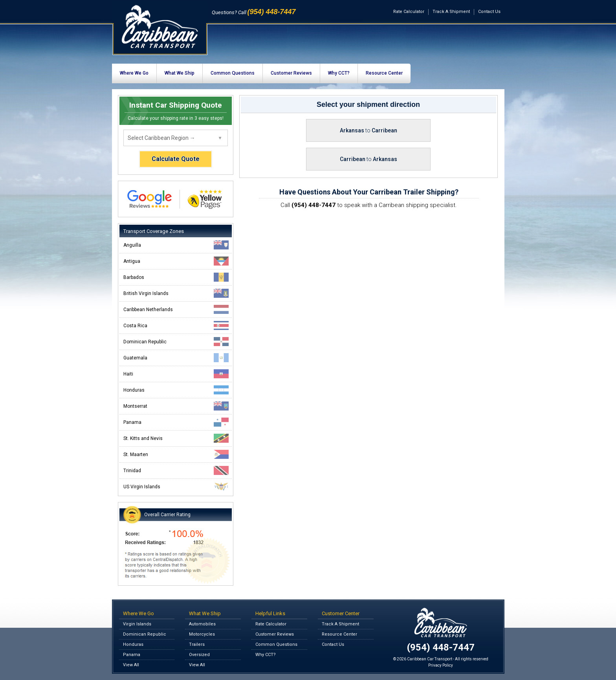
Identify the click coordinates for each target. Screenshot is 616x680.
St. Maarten (176, 454)
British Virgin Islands (176, 293)
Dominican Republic (176, 342)
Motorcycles (202, 634)
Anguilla (176, 245)
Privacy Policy (441, 665)
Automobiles (202, 624)
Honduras (176, 390)
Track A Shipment (451, 12)
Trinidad (176, 470)
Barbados (176, 277)
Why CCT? (339, 73)
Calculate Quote (176, 159)
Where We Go (134, 73)
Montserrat (176, 406)
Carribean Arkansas (368, 159)
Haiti (176, 374)
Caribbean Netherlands (176, 309)
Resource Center (384, 73)
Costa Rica (176, 325)
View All (131, 665)
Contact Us (489, 12)
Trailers (197, 644)
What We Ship (180, 73)
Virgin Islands (137, 624)
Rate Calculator (409, 12)
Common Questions (233, 73)
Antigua (176, 261)
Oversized (199, 655)
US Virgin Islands (176, 487)
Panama (176, 422)
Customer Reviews (291, 73)
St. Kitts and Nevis (176, 438)
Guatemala (176, 358)
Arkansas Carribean (368, 130)
